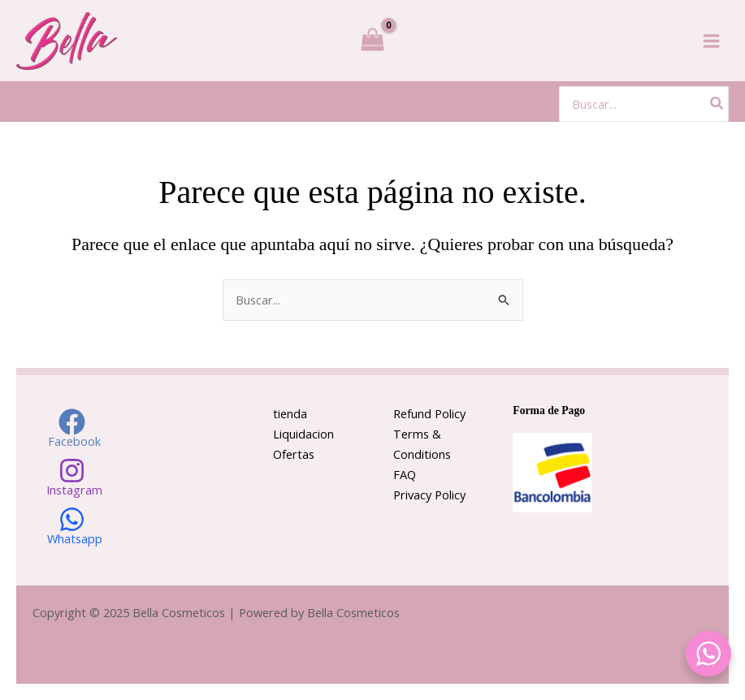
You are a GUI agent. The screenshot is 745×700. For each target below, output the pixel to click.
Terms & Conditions (422, 444)
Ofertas (294, 454)
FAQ (405, 474)
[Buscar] (717, 104)
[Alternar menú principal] (711, 40)
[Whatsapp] (72, 525)
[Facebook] (72, 428)
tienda (290, 413)
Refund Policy (429, 413)
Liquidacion (303, 434)
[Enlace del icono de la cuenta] (30, 104)
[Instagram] (72, 477)
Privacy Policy (429, 495)
